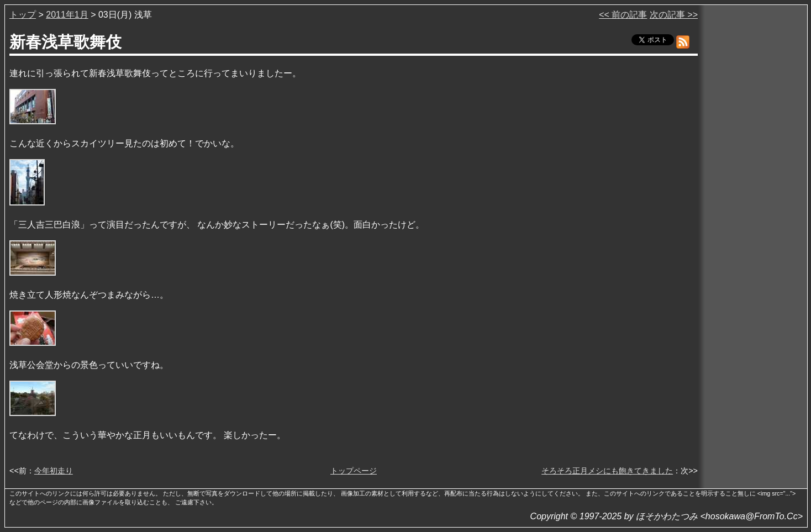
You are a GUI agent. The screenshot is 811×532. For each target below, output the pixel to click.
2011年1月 (67, 15)
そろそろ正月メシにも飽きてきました (607, 471)
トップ (23, 15)
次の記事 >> (674, 15)
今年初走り (54, 471)
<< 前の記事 (623, 15)
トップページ (354, 471)
